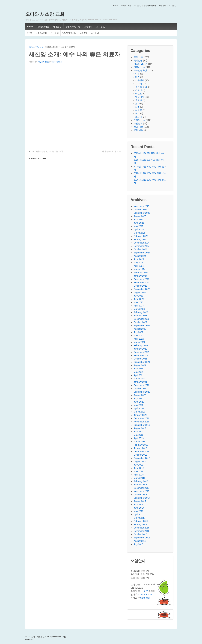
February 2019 (141, 445)
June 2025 (139, 223)
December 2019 (142, 418)
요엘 (137, 107)
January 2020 (140, 415)
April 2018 (139, 475)
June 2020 (139, 402)
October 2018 (140, 455)
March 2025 (140, 233)
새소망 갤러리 (141, 64)
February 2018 (141, 481)
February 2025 (141, 236)
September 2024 (142, 253)
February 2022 (141, 345)
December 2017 (142, 488)
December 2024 (142, 243)
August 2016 (140, 541)
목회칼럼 (138, 60)
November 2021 (142, 355)
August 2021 (140, 365)
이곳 (146, 591)
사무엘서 (140, 80)
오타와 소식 (140, 120)
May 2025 (138, 226)
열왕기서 (140, 97)
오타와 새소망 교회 (45, 14)
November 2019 (142, 422)
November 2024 (142, 246)
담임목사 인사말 (150, 6)
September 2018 (142, 458)
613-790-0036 (145, 594)
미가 (137, 77)
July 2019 (138, 432)
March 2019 (140, 442)
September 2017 (142, 498)
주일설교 (138, 123)
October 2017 (140, 495)
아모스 (139, 94)
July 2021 (138, 369)
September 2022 (142, 326)
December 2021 (142, 352)
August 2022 (140, 329)
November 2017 (142, 491)
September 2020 (142, 392)
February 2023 (141, 312)
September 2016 (142, 538)
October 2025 (140, 210)
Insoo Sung (57, 62)
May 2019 (138, 435)
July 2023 (138, 296)
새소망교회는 (126, 6)
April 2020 (139, 408)
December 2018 (142, 451)
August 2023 (140, 292)
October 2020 (140, 389)
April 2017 (139, 514)
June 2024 (139, 259)
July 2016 (138, 544)
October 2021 (140, 359)
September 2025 (142, 213)
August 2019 (140, 428)
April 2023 (139, 306)
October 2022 (140, 322)
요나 (137, 104)
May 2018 (138, 471)
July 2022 (138, 332)
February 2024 (141, 273)
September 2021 (142, 362)
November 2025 (142, 206)
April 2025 (139, 229)
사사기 (139, 84)
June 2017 (139, 508)
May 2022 (138, 335)
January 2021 (140, 382)
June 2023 (139, 299)
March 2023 (140, 309)
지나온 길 (137, 6)
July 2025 (138, 220)
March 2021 (140, 379)
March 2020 (140, 412)
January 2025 (140, 239)
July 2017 (138, 505)
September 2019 (142, 425)
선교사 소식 (140, 67)
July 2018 (138, 465)
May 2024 (138, 263)
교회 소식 (138, 57)
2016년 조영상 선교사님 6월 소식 (48, 151)
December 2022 (142, 319)
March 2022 (140, 342)
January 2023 (140, 316)
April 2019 (139, 438)
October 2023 (140, 286)
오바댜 (139, 100)
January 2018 (140, 485)
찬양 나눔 (39, 47)
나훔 (137, 74)
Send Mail (145, 598)
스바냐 (139, 90)
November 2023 (142, 282)
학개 (137, 113)
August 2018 (140, 461)
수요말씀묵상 (140, 70)
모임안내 (163, 6)
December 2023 (142, 279)
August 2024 (140, 256)
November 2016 (142, 531)
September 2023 (142, 289)
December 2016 (142, 528)
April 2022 (139, 339)
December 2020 (142, 385)
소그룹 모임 (141, 87)
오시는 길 (172, 6)
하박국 (139, 110)
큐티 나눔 (138, 130)
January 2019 (140, 448)
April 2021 (139, 375)
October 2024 (140, 249)
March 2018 (140, 478)
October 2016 (140, 534)
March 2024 (140, 269)
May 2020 (138, 405)
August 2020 (140, 395)
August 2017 (140, 501)
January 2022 (140, 349)
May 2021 (138, 372)
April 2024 (139, 266)
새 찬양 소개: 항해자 (111, 151)
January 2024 (140, 276)
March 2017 (140, 518)
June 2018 (139, 468)
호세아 (139, 117)
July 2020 (138, 398)
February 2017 (141, 521)
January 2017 (140, 524)
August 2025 (140, 216)
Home (116, 6)
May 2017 (138, 511)
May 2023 (138, 302)
